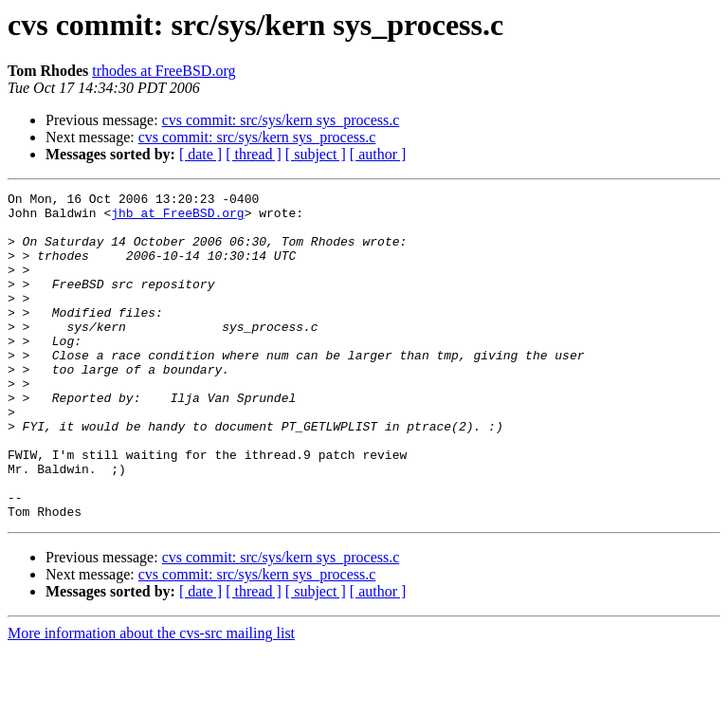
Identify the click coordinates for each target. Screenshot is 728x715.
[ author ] (378, 154)
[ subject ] (316, 154)
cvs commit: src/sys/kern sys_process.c (281, 120)
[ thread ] (254, 154)
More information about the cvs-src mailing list (151, 698)
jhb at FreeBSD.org (177, 218)
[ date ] (200, 154)
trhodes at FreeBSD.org (164, 71)
